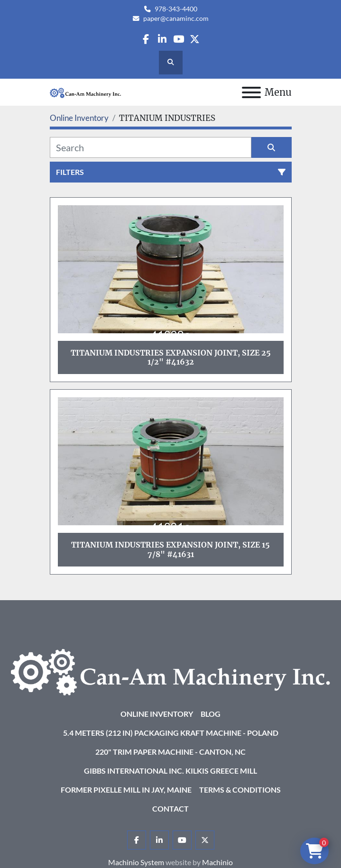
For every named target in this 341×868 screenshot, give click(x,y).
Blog (211, 714)
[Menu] (251, 92)
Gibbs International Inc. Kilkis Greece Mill (170, 771)
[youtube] (179, 39)
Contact (170, 809)
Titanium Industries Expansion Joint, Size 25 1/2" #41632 (171, 357)
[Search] (151, 147)
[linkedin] (162, 39)
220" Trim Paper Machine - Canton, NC (170, 752)
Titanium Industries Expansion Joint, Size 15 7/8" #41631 (170, 549)
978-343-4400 (176, 9)
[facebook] (146, 39)
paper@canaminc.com (176, 18)
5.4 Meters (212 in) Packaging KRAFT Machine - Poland (171, 733)
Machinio (217, 862)
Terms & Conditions (240, 790)
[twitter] (195, 39)
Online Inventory (157, 714)
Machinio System (136, 862)
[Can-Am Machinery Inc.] (170, 671)
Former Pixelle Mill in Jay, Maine (126, 790)
